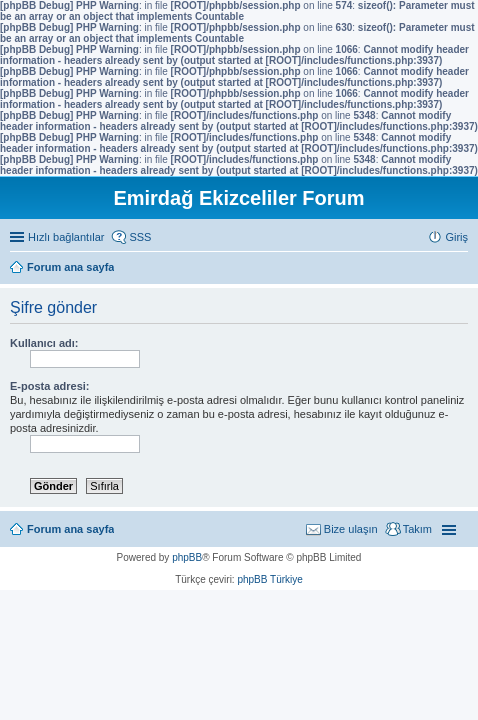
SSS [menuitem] (140, 237)
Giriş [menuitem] (456, 237)
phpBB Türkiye (269, 579)
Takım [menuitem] (417, 529)
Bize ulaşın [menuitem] (351, 529)
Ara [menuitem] (463, 269)
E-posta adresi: (49, 386)
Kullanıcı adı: (44, 343)
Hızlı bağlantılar (66, 237)
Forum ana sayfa (70, 529)
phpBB (187, 557)
